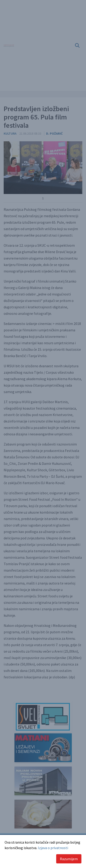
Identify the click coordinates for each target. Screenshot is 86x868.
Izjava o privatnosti (53, 848)
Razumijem (69, 859)
